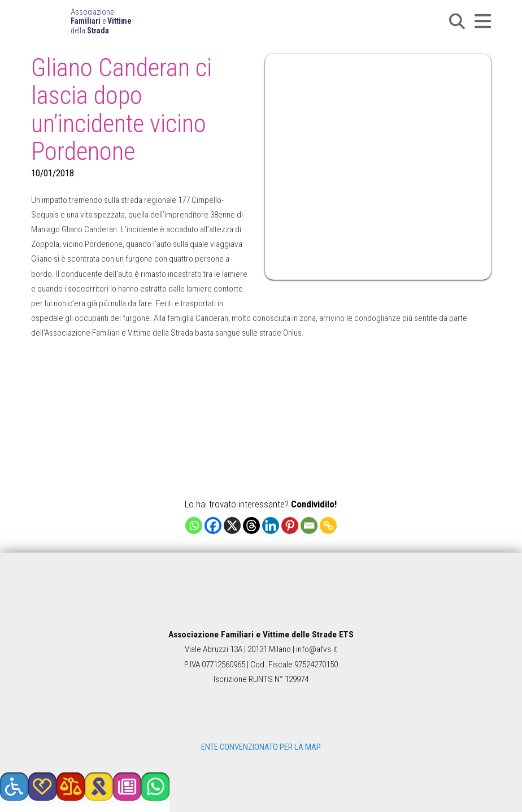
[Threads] (251, 526)
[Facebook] (213, 526)
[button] (457, 21)
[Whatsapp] (194, 526)
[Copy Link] (328, 526)
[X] (232, 526)
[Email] (309, 526)
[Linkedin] (271, 526)
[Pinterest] (290, 526)
